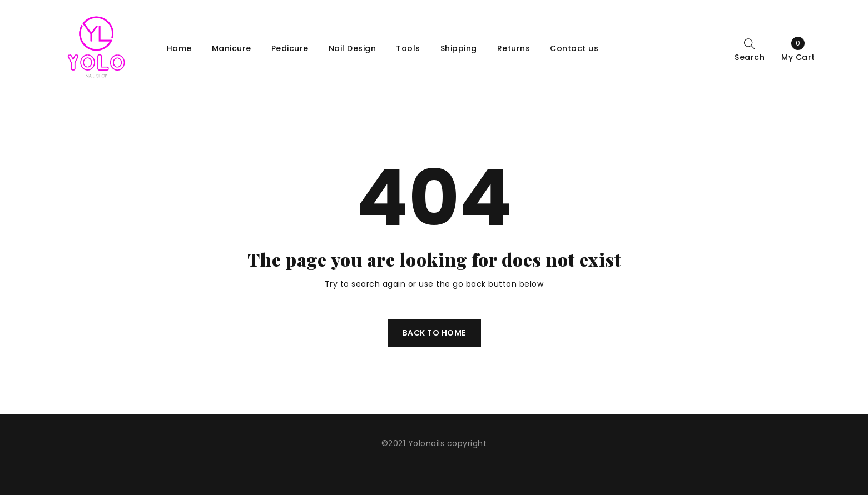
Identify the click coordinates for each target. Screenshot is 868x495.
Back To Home (434, 333)
